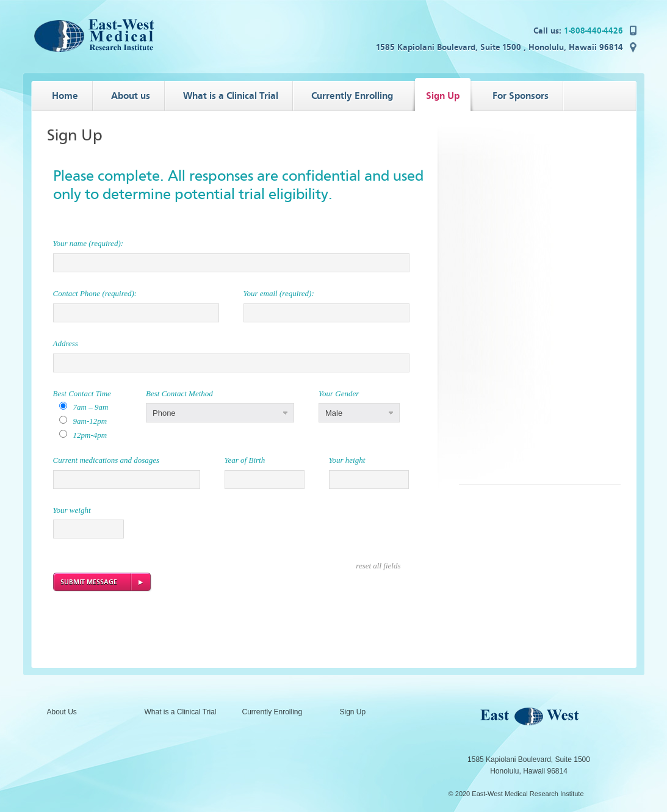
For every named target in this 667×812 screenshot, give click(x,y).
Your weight (72, 510)
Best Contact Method (179, 393)
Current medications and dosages (106, 460)
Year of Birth (245, 460)
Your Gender (339, 393)
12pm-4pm (90, 435)
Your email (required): (279, 293)
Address (66, 343)
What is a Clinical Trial (181, 712)
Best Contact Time (82, 393)
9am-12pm (90, 421)
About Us (62, 712)
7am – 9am (91, 407)
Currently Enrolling (272, 712)
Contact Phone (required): (95, 293)
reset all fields (378, 566)
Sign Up (353, 712)
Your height (347, 460)
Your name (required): (88, 243)
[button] (220, 413)
